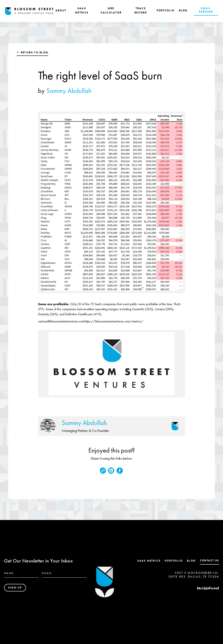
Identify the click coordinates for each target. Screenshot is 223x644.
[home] (29, 11)
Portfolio (174, 561)
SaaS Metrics (149, 561)
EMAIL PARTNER (206, 10)
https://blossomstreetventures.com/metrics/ (114, 321)
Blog (191, 561)
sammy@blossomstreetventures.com (61, 321)
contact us (209, 560)
